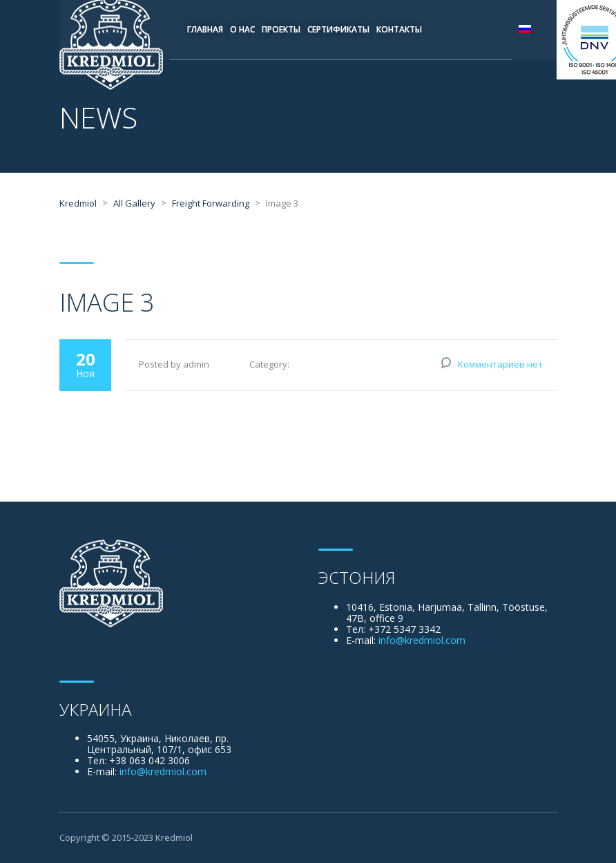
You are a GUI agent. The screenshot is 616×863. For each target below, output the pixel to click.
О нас (242, 29)
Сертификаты (338, 29)
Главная (205, 29)
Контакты (399, 29)
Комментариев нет (500, 364)
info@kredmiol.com (422, 640)
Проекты (281, 29)
